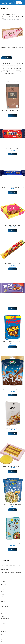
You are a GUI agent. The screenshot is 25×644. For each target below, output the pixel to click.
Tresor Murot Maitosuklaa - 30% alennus (12, 342)
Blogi (2, 634)
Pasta (2, 616)
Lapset (3, 594)
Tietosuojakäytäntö (6, 642)
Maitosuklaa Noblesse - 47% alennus (12, 225)
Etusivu (3, 18)
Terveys (3, 623)
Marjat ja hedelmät (5, 606)
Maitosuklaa (20, 48)
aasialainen (4, 584)
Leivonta (3, 599)
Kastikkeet (3, 592)
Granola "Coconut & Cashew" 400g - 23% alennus (12, 544)
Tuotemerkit (10, 48)
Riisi (2, 621)
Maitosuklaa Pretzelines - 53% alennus (12, 390)
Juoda (2, 589)
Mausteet (3, 609)
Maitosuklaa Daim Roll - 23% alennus (13, 264)
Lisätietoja (7, 58)
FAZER (3, 49)
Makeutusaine (4, 604)
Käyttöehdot (4, 639)
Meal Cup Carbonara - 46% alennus (13, 505)
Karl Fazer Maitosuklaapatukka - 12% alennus (13, 187)
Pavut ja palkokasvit (6, 619)
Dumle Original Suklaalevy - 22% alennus (12, 149)
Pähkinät (3, 614)
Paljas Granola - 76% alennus (12, 428)
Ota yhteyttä (4, 637)
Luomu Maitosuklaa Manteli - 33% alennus (12, 111)
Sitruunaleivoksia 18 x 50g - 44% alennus (12, 466)
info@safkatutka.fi (5, 577)
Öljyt (2, 611)
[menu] (22, 8)
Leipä (2, 597)
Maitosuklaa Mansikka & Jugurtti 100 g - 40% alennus (13, 303)
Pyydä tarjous (19, 3)
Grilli (2, 587)
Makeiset (15, 48)
